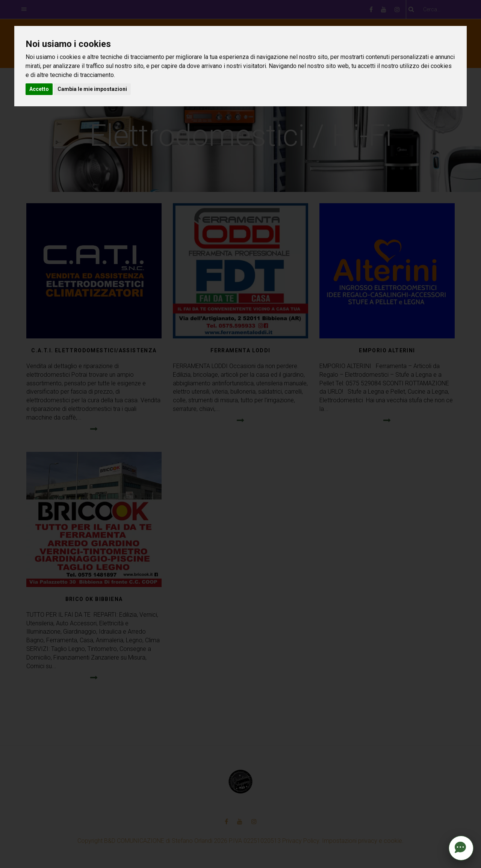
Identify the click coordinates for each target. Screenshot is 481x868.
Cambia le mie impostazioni (92, 89)
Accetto (39, 89)
